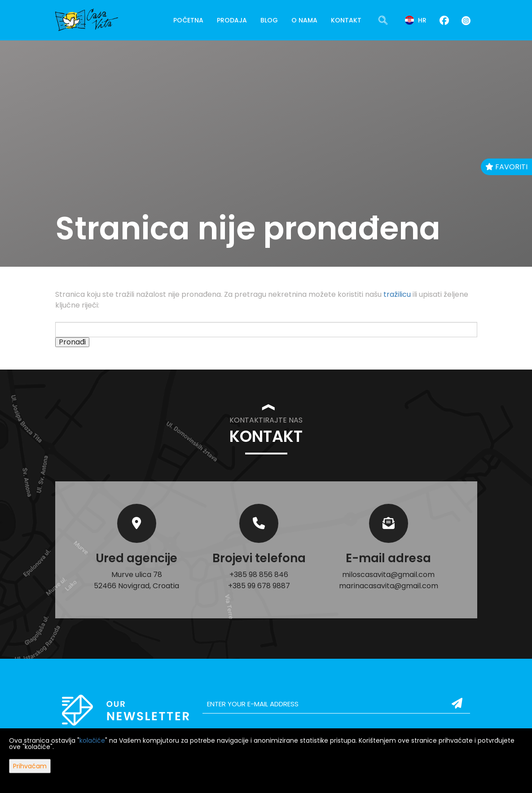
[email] (336, 704)
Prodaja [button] (232, 20)
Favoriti (506, 167)
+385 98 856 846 (259, 575)
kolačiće (92, 740)
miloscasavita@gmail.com (388, 575)
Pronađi (72, 342)
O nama (304, 20)
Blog (269, 20)
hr (416, 20)
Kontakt (346, 20)
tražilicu (397, 294)
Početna (188, 20)
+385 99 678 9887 (259, 586)
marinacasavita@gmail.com (389, 586)
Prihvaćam (30, 766)
